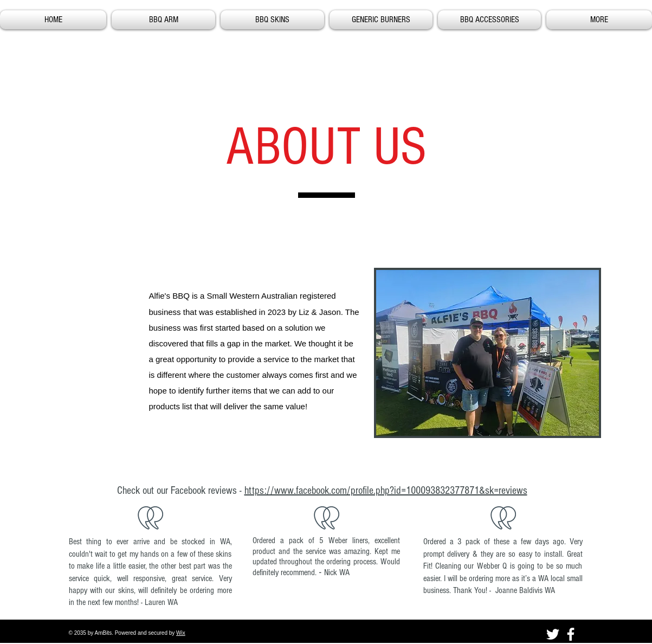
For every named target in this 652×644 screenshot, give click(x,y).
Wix (181, 633)
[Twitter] (553, 634)
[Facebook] (571, 634)
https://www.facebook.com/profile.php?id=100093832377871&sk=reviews (386, 491)
